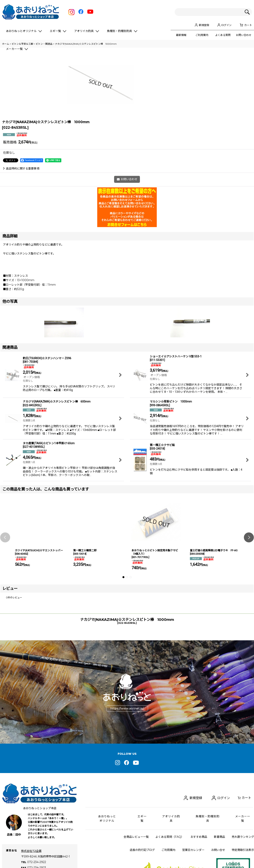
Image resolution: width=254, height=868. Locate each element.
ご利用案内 (202, 35)
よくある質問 (223, 35)
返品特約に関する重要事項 (21, 221)
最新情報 (181, 35)
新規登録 (204, 25)
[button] (5, 590)
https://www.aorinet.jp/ (127, 761)
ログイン (226, 25)
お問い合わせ (244, 35)
